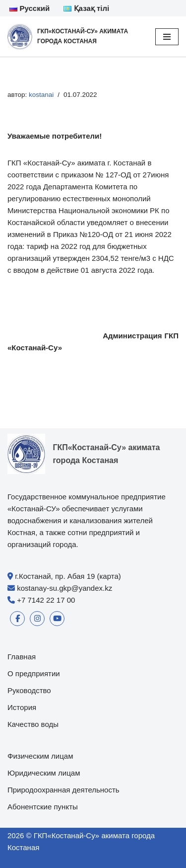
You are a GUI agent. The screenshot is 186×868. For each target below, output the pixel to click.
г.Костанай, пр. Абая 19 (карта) (68, 576)
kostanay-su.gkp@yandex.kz (64, 588)
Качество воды (33, 724)
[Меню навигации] (167, 37)
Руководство (29, 690)
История (22, 707)
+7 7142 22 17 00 (46, 600)
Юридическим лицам (44, 773)
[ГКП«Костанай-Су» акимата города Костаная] (74, 37)
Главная (22, 657)
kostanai (41, 95)
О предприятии (34, 673)
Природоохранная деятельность (63, 790)
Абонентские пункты (43, 807)
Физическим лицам (40, 756)
